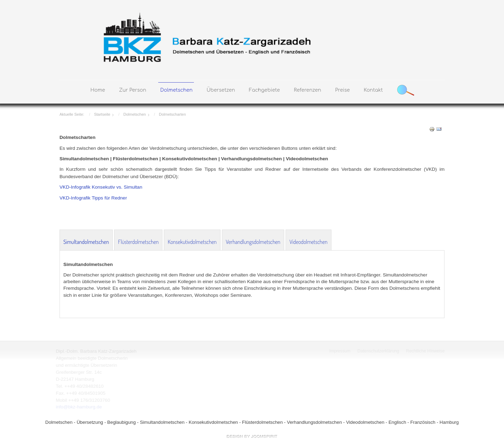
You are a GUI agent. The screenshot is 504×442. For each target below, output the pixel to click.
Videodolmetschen (309, 242)
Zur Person (133, 90)
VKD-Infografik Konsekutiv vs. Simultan (101, 187)
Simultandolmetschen (86, 242)
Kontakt (373, 90)
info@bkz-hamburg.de (78, 407)
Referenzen (308, 90)
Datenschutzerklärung (379, 351)
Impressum (340, 351)
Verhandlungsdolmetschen (253, 242)
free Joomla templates (252, 436)
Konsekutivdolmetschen (192, 242)
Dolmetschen (176, 90)
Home (98, 90)
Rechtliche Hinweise (426, 351)
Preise (342, 90)
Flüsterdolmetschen (138, 242)
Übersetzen (221, 90)
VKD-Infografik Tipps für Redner (93, 198)
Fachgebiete (264, 90)
